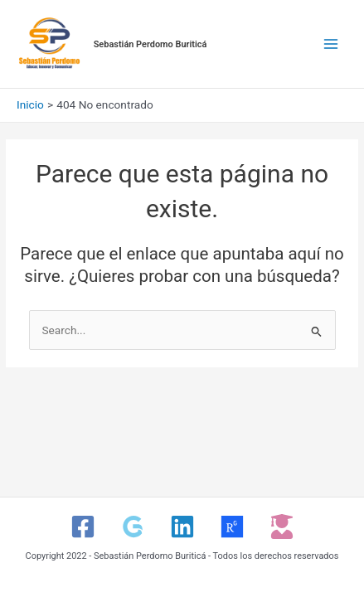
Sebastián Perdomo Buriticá (150, 44)
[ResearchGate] (232, 527)
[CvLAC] (282, 527)
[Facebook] (83, 527)
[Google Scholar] (133, 527)
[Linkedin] (182, 527)
